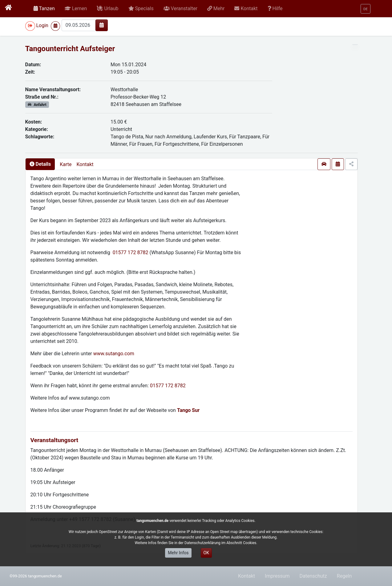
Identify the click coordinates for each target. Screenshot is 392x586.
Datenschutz (313, 576)
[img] (102, 25)
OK (206, 553)
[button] (76, 9)
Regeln (344, 576)
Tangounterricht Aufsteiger (70, 49)
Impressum (277, 576)
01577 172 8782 (131, 252)
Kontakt (85, 164)
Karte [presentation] (66, 164)
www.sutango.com (114, 354)
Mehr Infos (178, 553)
